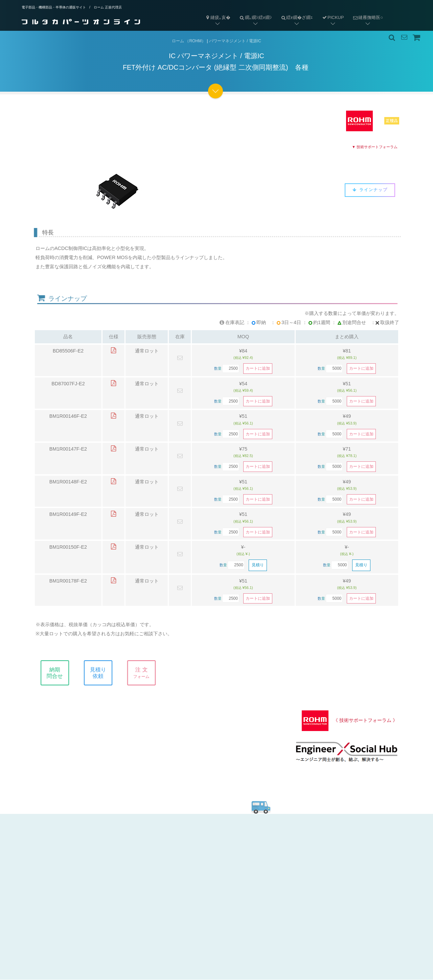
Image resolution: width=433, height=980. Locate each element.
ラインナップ (370, 190)
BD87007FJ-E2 (68, 384)
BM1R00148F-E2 (68, 482)
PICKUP (333, 17)
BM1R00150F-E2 (68, 547)
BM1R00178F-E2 (68, 581)
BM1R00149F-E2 (68, 515)
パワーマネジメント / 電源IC (235, 41)
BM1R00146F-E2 (68, 416)
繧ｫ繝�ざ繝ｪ (295, 12)
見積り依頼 (106, 673)
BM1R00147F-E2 (68, 449)
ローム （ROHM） (189, 41)
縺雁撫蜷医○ (366, 12)
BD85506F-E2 (68, 351)
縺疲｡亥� (218, 17)
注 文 (149, 673)
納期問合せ (62, 673)
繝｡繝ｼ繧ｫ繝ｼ (253, 12)
